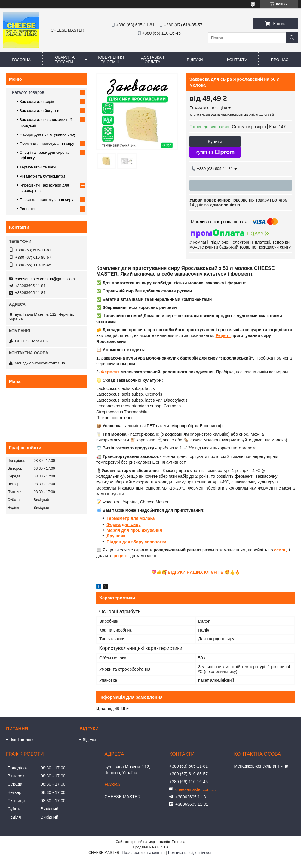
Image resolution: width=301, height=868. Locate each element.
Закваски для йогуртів (39, 111)
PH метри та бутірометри (42, 176)
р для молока (141, 518)
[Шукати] (292, 38)
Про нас (280, 60)
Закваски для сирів (37, 102)
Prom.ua (178, 842)
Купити (215, 141)
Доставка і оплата (152, 60)
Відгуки (195, 60)
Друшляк (116, 536)
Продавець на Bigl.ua (150, 847)
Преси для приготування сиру (46, 200)
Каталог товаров (28, 92)
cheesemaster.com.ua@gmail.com (45, 279)
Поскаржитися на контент (144, 853)
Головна (21, 60)
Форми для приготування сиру (47, 143)
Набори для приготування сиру (48, 134)
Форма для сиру (123, 524)
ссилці (281, 550)
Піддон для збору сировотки (136, 542)
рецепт (121, 556)
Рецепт (223, 335)
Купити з (215, 152)
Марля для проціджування (134, 530)
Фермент (111, 372)
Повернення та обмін (110, 60)
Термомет (117, 518)
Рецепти (27, 209)
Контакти (237, 60)
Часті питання (22, 740)
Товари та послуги (64, 60)
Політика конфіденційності (190, 853)
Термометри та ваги (38, 167)
